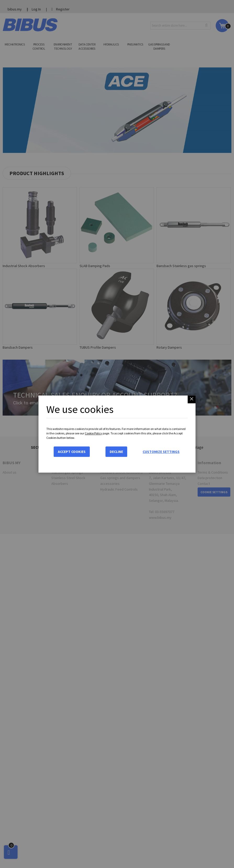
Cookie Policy (93, 433)
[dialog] (117, 434)
